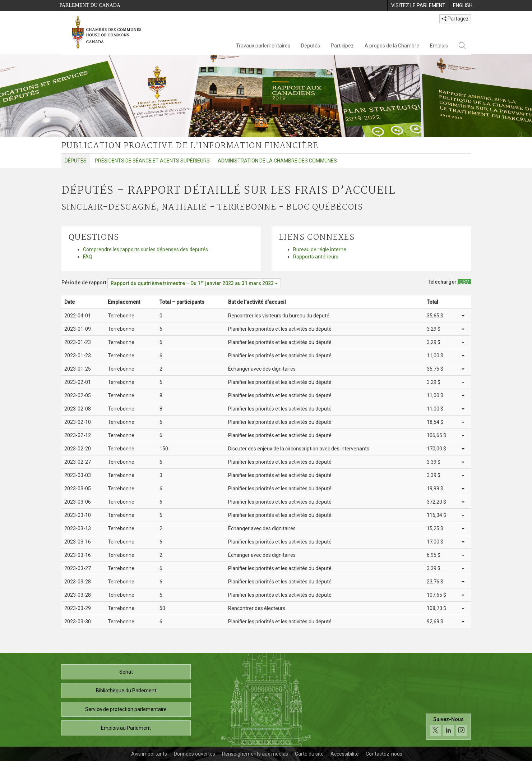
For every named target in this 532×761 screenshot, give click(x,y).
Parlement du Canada (90, 5)
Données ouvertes (195, 754)
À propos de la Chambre (392, 46)
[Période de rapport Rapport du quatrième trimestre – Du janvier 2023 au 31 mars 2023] (194, 283)
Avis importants (149, 754)
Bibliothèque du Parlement (126, 691)
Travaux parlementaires (263, 46)
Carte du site (309, 754)
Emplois (439, 46)
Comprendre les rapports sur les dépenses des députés (145, 249)
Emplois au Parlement (126, 728)
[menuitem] (418, 5)
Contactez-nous (384, 754)
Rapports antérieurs (316, 257)
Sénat (126, 672)
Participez (342, 46)
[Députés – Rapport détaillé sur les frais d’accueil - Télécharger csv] (464, 282)
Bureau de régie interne (320, 249)
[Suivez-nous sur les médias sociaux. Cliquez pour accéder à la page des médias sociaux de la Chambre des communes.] (448, 727)
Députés (311, 46)
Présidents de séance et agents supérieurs (152, 161)
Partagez (455, 19)
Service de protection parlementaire (126, 709)
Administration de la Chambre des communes (277, 161)
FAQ (88, 257)
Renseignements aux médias (255, 754)
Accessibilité (345, 754)
